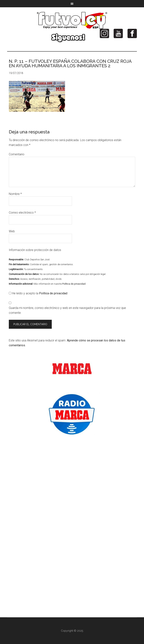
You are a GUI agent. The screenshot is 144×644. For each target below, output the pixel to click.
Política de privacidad (74, 284)
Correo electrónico (22, 213)
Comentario (17, 154)
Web (12, 231)
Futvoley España (72, 20)
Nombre (15, 194)
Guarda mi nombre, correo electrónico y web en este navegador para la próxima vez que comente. (67, 310)
